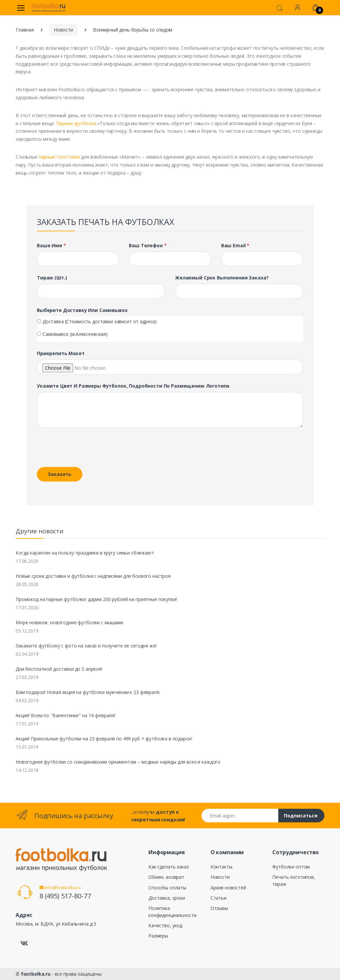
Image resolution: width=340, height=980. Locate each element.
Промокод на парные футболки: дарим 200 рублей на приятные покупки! (96, 599)
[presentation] (82, 449)
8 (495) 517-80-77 (65, 896)
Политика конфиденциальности (172, 912)
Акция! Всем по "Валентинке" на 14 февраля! (65, 715)
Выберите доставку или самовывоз (82, 310)
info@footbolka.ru (60, 887)
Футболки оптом (291, 867)
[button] (280, 7)
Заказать (60, 474)
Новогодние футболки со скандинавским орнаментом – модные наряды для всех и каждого (118, 762)
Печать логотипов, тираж (294, 880)
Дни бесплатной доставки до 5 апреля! (59, 669)
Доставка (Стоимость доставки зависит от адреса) (100, 321)
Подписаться (301, 816)
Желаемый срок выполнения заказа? (222, 278)
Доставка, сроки (167, 898)
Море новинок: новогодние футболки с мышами (69, 622)
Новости (63, 30)
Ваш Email (235, 245)
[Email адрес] (240, 816)
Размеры (158, 936)
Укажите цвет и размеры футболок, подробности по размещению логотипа (133, 386)
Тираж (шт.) (52, 278)
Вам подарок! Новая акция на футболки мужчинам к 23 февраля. (88, 692)
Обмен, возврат (166, 877)
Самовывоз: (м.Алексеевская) (75, 334)
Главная (25, 30)
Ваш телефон (148, 245)
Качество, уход (165, 925)
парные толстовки (59, 157)
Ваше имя (51, 245)
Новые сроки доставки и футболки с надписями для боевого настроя (93, 576)
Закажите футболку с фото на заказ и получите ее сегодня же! (86, 646)
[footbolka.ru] (48, 8)
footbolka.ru (36, 974)
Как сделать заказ (169, 867)
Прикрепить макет (61, 353)
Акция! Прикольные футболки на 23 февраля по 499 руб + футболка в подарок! (104, 739)
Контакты (221, 867)
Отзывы (219, 908)
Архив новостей (228, 888)
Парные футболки (76, 123)
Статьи (218, 898)
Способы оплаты (167, 888)
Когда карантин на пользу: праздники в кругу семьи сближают (85, 553)
